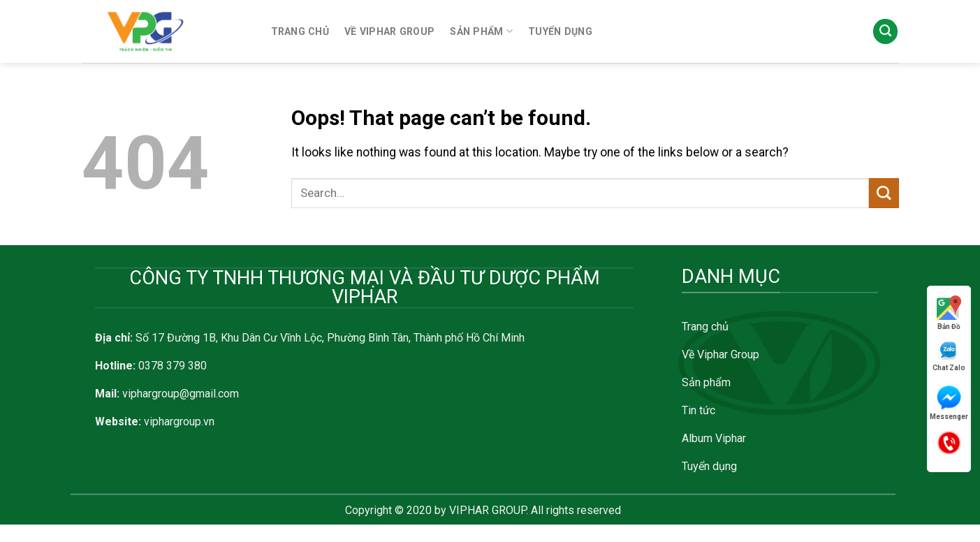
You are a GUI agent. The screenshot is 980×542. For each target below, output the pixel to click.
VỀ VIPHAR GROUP (389, 31)
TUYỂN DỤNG (560, 31)
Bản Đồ (949, 313)
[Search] (885, 31)
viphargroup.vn (179, 422)
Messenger (949, 403)
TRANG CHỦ (300, 31)
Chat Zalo (949, 356)
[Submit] (884, 193)
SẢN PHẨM (481, 31)
